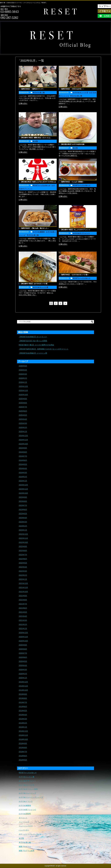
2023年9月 (23, 497)
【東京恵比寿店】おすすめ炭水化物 (72, 144)
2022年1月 (23, 579)
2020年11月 (23, 637)
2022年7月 (23, 555)
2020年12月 (23, 633)
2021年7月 (23, 604)
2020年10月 (23, 641)
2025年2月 (23, 428)
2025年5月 (23, 415)
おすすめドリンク (26, 801)
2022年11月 (23, 538)
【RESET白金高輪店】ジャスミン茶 (33, 353)
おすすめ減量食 (39, 232)
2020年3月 (23, 670)
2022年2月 (23, 575)
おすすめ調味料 (25, 814)
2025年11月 (23, 391)
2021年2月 (23, 625)
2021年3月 (23, 620)
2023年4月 (23, 518)
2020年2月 (23, 674)
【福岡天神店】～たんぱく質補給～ (72, 182)
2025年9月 (23, 399)
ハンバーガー (24, 830)
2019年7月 (23, 702)
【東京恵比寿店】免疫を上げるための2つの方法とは (38, 182)
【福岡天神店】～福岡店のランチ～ (32, 89)
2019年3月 (23, 719)
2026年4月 (23, 370)
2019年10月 (23, 690)
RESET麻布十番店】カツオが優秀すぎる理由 (36, 345)
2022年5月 (23, 563)
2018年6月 (23, 756)
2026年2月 (23, 378)
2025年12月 (23, 386)
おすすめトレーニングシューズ (31, 797)
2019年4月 (23, 715)
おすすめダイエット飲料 (28, 789)
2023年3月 (23, 522)
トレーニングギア (26, 826)
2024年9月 (23, 448)
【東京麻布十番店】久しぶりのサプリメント (75, 230)
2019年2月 (23, 723)
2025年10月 (23, 395)
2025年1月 (23, 432)
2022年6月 (23, 559)
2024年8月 (23, 452)
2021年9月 (23, 596)
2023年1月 (23, 530)
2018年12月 (23, 731)
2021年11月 (23, 588)
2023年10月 (23, 493)
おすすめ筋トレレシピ (27, 810)
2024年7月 (23, 456)
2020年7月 (23, 653)
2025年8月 (23, 403)
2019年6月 (23, 707)
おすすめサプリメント (81, 233)
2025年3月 (23, 423)
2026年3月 (23, 374)
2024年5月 (23, 464)
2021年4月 (23, 616)
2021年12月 (23, 583)
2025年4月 (23, 419)
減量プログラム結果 (27, 851)
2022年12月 (23, 534)
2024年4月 (23, 469)
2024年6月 (23, 460)
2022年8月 (23, 551)
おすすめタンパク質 (80, 93)
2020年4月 (23, 666)
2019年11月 (23, 686)
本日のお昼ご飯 (39, 93)
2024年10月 (23, 444)
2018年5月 (23, 760)
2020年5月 (23, 661)
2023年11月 (23, 489)
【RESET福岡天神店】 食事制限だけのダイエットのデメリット (44, 349)
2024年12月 (23, 436)
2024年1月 (23, 481)
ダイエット (23, 818)
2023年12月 (23, 485)
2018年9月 (23, 744)
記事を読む (23, 104)
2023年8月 (23, 501)
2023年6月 (23, 510)
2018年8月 (23, 748)
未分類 (35, 141)
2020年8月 (23, 649)
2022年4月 (23, 567)
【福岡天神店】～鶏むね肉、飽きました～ (34, 228)
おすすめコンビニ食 (27, 777)
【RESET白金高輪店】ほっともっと (33, 337)
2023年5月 (23, 514)
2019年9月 (23, 694)
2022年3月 (23, 571)
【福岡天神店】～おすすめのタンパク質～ (74, 275)
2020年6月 (23, 657)
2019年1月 (23, 727)
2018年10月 (23, 739)
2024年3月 (23, 473)
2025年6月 (23, 411)
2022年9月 (23, 547)
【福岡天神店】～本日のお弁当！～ (72, 89)
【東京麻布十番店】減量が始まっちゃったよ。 (36, 138)
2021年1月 (23, 629)
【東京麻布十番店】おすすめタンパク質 (34, 284)
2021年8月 (23, 600)
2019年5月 (23, 711)
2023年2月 (23, 526)
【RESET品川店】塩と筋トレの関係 (33, 341)
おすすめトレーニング (27, 793)
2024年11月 (23, 440)
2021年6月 (23, 608)
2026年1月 (23, 382)
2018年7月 (23, 752)
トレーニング (24, 822)
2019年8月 (23, 698)
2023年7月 (23, 505)
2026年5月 (23, 366)
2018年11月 (23, 735)
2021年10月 (23, 592)
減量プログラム (25, 847)
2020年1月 (23, 678)
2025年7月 (23, 407)
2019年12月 (23, 682)
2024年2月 (23, 477)
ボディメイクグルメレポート (30, 834)
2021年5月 (23, 612)
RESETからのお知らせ (42, 185)
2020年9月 (23, 645)
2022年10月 (23, 542)
